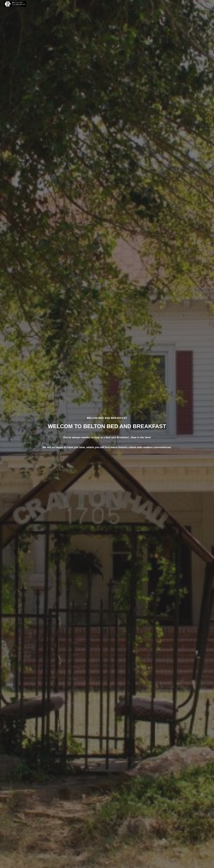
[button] (107, 863)
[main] (107, 434)
